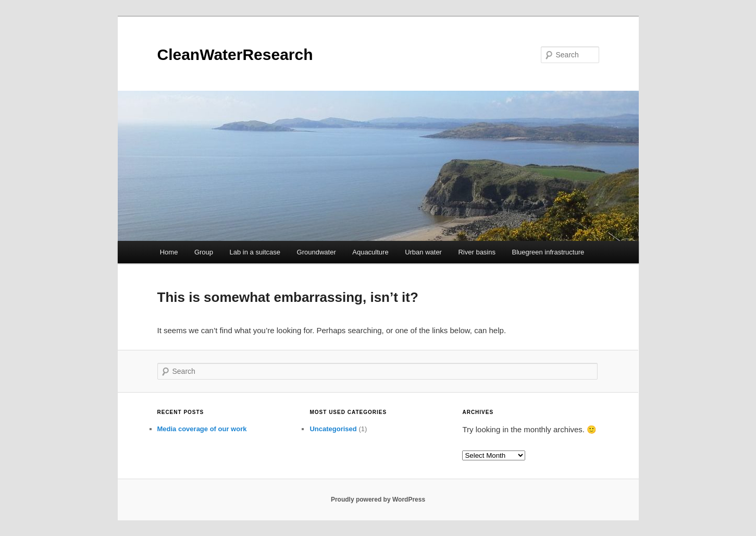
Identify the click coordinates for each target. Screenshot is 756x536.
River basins (477, 252)
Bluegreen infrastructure (548, 252)
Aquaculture (370, 252)
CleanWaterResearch (235, 54)
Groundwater (317, 252)
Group (204, 252)
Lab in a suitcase (255, 252)
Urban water (423, 252)
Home (169, 252)
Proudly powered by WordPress (378, 500)
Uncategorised (333, 429)
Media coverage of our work (202, 429)
